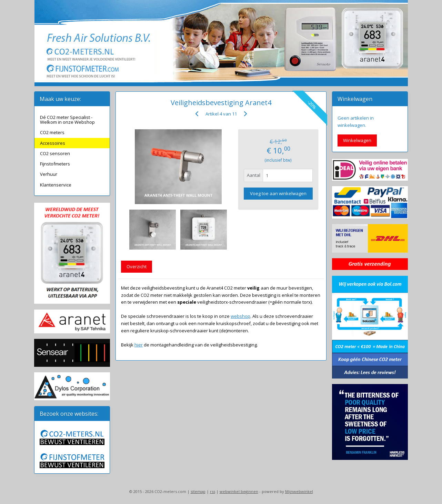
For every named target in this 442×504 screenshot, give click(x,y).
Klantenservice (56, 185)
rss (213, 491)
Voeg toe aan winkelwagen (278, 193)
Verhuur (49, 174)
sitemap (198, 491)
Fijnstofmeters (55, 164)
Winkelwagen (357, 140)
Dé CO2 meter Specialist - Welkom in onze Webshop (67, 120)
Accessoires (53, 143)
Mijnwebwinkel (299, 491)
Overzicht (137, 266)
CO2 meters (52, 132)
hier (139, 345)
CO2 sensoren (55, 153)
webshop (240, 316)
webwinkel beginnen (239, 491)
